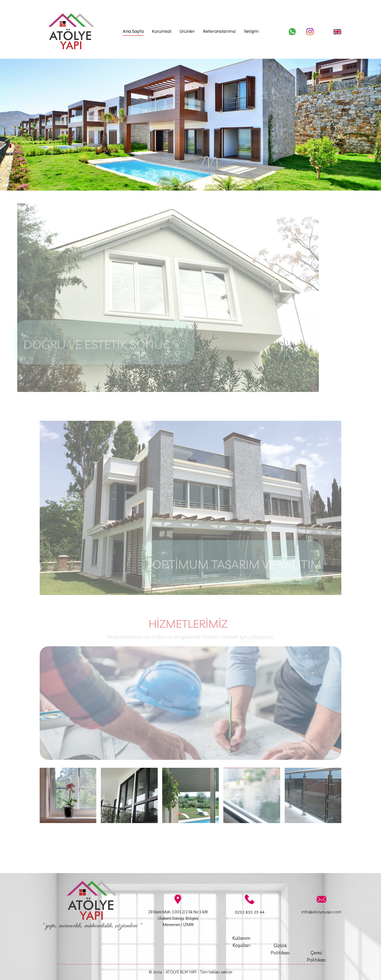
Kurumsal (162, 31)
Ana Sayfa (133, 31)
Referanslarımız (219, 31)
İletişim (251, 31)
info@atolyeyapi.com (321, 912)
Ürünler (187, 31)
